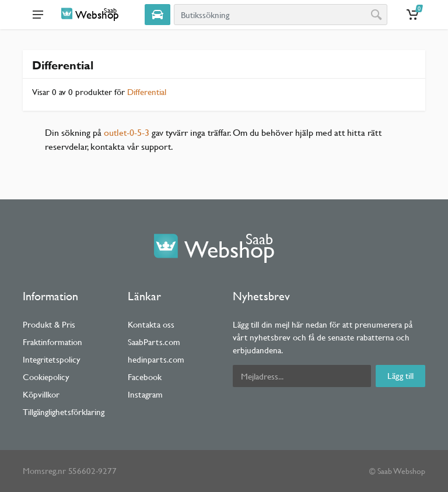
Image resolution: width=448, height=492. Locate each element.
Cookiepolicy (46, 377)
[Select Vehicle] (157, 15)
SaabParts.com (154, 342)
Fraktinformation (52, 342)
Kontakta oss (151, 324)
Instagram (145, 394)
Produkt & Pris (49, 324)
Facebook (145, 377)
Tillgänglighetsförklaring (64, 412)
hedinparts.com (156, 359)
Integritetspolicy (52, 359)
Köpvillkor (41, 394)
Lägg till (400, 376)
